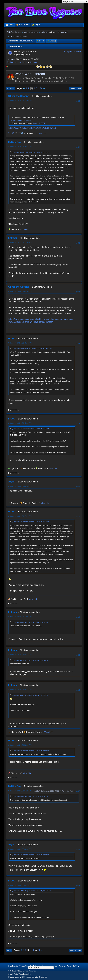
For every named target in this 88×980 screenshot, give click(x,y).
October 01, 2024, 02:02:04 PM (20, 849)
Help (55, 966)
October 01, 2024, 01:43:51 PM (20, 343)
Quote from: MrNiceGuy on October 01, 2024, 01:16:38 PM (32, 349)
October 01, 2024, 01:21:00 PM (20, 101)
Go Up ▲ (76, 966)
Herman (33, 62)
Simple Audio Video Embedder (20, 974)
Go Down (11, 88)
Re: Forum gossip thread (17, 62)
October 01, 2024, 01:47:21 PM (20, 516)
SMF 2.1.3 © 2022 (15, 971)
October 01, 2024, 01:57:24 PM (20, 791)
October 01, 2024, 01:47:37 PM (20, 617)
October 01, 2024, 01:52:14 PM (20, 745)
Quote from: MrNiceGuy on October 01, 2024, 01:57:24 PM (32, 891)
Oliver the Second (19, 96)
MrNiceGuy (15, 142)
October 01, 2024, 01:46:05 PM (20, 486)
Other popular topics (72, 51)
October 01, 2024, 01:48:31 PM (20, 655)
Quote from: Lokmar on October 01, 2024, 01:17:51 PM (31, 152)
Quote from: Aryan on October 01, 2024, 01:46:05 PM (30, 660)
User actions (75, 88)
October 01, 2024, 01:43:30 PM (20, 291)
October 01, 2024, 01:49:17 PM (20, 690)
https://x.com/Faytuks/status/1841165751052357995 (32, 128)
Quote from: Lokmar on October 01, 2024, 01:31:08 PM (31, 429)
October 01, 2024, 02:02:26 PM (20, 885)
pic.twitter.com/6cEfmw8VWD (21, 120)
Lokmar (13, 238)
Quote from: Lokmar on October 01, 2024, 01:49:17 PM (31, 751)
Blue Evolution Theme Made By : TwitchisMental (26, 966)
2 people (11, 133)
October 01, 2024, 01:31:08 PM (20, 242)
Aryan (12, 482)
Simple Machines (29, 971)
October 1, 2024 (39, 123)
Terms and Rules (65, 966)
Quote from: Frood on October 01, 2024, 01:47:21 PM (30, 695)
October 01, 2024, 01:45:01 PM (20, 423)
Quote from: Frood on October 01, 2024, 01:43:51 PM (30, 797)
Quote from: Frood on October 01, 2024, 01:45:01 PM (30, 622)
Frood (12, 338)
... (39, 88)
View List (42, 134)
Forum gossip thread (25, 51)
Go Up (9, 950)
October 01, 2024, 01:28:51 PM (20, 147)
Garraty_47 (62, 32)
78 (41, 88)
